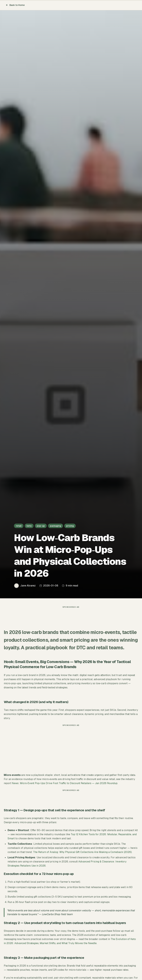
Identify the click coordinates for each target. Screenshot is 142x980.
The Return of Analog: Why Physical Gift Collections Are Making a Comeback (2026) (82, 852)
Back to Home (15, 5)
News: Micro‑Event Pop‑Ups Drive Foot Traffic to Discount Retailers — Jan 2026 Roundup (65, 783)
